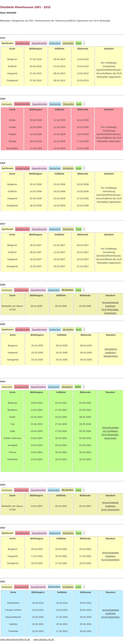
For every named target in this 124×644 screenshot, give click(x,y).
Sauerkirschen (39, 43)
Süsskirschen (23, 43)
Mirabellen (68, 43)
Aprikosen (7, 104)
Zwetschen (55, 43)
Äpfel (79, 43)
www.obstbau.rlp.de (44, 640)
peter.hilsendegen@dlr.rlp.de (15, 640)
